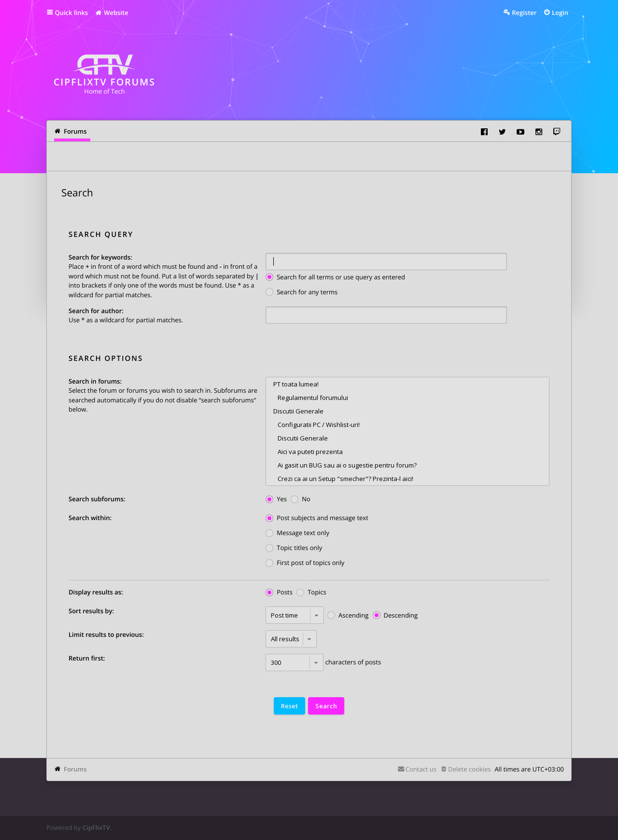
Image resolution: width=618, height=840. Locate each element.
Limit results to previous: (106, 634)
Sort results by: (91, 611)
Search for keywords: (100, 257)
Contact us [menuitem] (421, 769)
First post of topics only (305, 563)
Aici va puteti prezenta (407, 452)
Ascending (348, 616)
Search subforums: (97, 499)
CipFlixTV (96, 827)
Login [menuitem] (560, 13)
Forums (75, 769)
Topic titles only (294, 548)
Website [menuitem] (111, 13)
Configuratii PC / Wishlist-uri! (407, 425)
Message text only (297, 533)
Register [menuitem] (524, 13)
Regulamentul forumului (407, 398)
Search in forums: (95, 381)
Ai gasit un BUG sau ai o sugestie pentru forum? (407, 465)
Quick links (72, 13)
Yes (276, 500)
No (301, 500)
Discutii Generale (407, 411)
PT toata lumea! (407, 384)
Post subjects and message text (317, 518)
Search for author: (96, 311)
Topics (311, 593)
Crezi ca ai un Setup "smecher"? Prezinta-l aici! (407, 479)
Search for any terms (302, 293)
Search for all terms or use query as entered (335, 278)
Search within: (90, 518)
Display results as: (96, 592)
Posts (279, 593)
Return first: (87, 658)
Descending (395, 616)
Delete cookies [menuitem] (469, 769)
